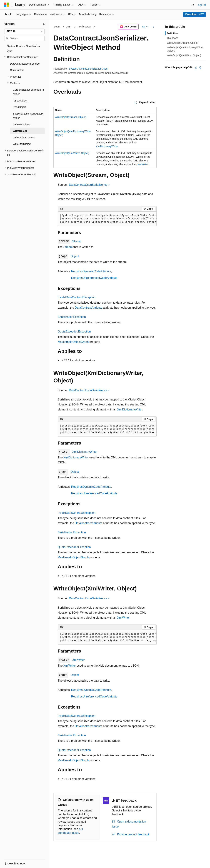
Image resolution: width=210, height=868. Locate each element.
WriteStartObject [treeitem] (22, 144)
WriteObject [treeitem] (20, 131)
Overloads (173, 38)
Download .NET (195, 14)
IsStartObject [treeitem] (20, 101)
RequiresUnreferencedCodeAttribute (94, 278)
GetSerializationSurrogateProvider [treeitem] (28, 92)
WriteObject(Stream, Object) (71, 117)
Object (75, 256)
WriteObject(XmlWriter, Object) (72, 153)
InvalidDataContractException (77, 297)
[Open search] (193, 5)
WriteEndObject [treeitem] (22, 125)
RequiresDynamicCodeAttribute (91, 271)
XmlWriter (143, 164)
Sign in (202, 5)
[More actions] (153, 27)
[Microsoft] (7, 5)
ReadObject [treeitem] (19, 107)
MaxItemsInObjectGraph (73, 342)
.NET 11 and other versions (78, 360)
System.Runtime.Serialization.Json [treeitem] (24, 48)
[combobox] (24, 31)
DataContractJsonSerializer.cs (88, 185)
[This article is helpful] (196, 68)
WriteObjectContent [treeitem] (24, 138)
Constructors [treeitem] (17, 70)
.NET (69, 27)
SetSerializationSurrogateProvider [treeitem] (28, 116)
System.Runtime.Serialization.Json (88, 69)
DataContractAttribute (89, 308)
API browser (84, 27)
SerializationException (72, 317)
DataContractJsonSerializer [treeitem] (25, 64)
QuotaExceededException (74, 332)
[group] (107, 219)
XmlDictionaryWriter (107, 146)
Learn (57, 27)
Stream (77, 241)
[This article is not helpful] (200, 68)
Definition (173, 33)
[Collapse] (44, 24)
